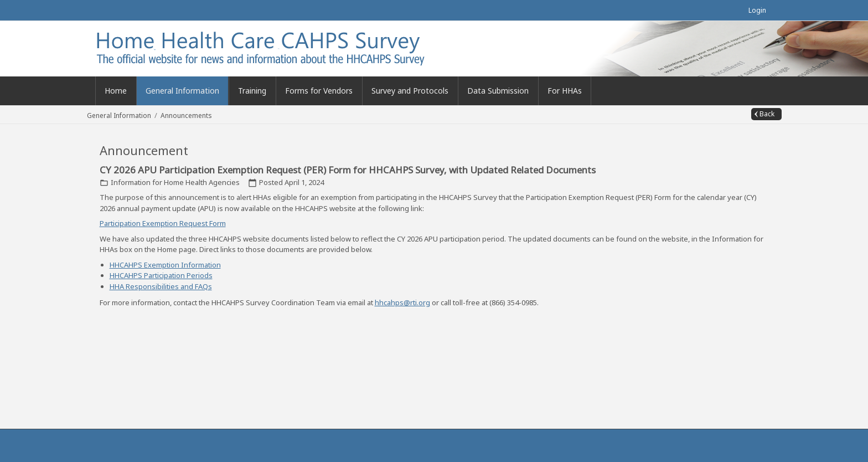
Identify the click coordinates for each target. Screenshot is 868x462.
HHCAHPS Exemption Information (165, 265)
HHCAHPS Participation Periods (161, 275)
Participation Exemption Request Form (163, 223)
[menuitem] (182, 91)
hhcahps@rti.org (402, 302)
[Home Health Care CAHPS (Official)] (278, 48)
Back (767, 114)
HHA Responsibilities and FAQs (161, 286)
